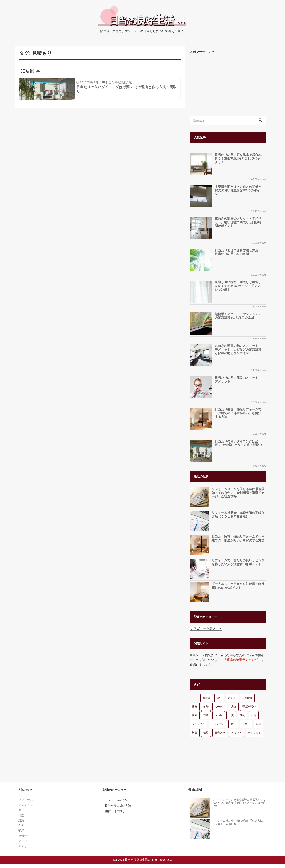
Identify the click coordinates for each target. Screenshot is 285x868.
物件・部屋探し (115, 811)
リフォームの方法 (116, 800)
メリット (237, 733)
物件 (219, 698)
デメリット (254, 733)
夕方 (234, 707)
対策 (195, 733)
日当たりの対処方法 (118, 806)
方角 (206, 715)
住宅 (242, 715)
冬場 (206, 707)
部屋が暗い (249, 707)
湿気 (195, 715)
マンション (199, 724)
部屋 (206, 733)
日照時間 (247, 698)
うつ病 (219, 715)
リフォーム (218, 724)
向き (258, 724)
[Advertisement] (228, 85)
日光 (254, 715)
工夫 (231, 715)
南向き (207, 698)
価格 (195, 707)
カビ (233, 724)
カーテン (220, 707)
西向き (232, 698)
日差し (246, 724)
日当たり (220, 733)
